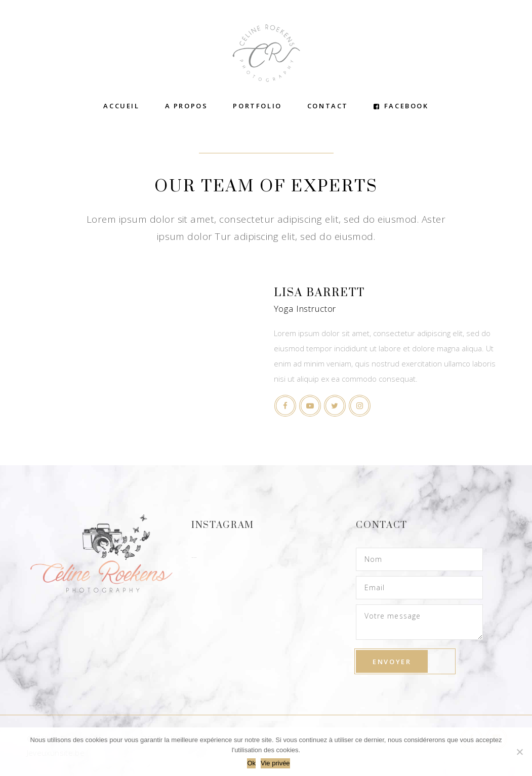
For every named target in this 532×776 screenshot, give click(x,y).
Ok (251, 763)
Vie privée (275, 763)
